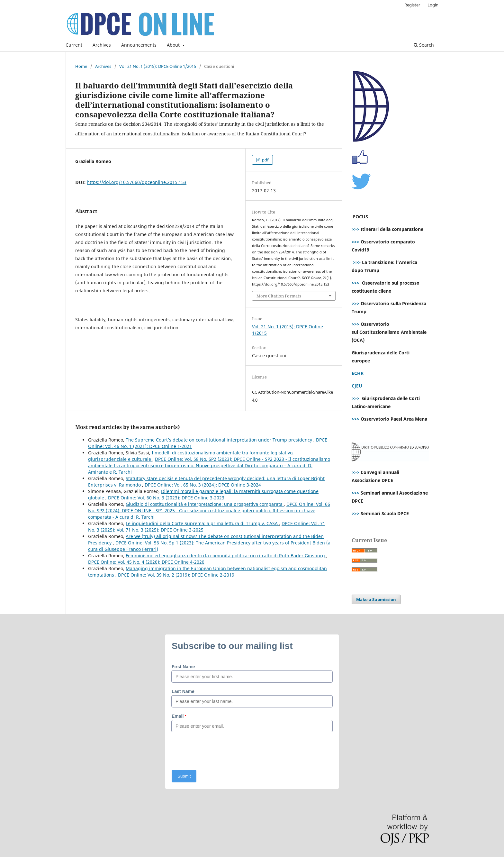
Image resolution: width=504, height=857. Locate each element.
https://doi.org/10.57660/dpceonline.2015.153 (137, 182)
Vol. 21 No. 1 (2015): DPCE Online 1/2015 (158, 66)
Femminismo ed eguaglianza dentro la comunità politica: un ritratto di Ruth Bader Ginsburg (226, 556)
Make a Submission (376, 599)
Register (412, 5)
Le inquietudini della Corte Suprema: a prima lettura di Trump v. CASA (202, 523)
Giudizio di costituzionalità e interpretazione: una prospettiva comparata (205, 504)
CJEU (357, 386)
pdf (265, 160)
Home (81, 66)
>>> (355, 229)
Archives (102, 45)
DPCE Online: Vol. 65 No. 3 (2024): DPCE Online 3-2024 (203, 485)
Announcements (139, 45)
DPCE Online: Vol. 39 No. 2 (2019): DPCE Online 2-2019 (176, 575)
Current (74, 45)
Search (424, 45)
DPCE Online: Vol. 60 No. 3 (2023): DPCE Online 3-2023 (166, 498)
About (174, 45)
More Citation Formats (279, 296)
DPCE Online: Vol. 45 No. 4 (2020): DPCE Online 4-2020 (146, 562)
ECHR (358, 373)
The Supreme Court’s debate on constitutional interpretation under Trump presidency (220, 440)
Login (433, 5)
